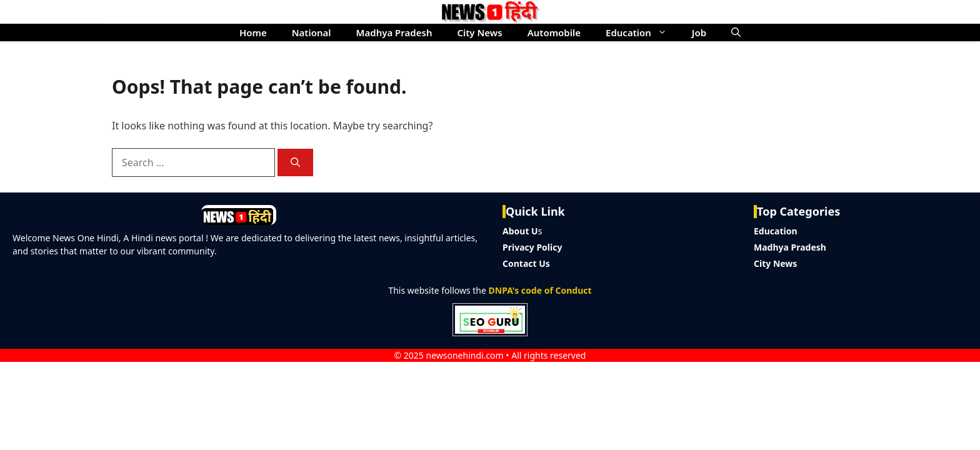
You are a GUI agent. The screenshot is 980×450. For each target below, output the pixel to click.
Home (253, 32)
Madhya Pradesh (394, 32)
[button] (736, 32)
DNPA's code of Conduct (540, 290)
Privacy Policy (532, 247)
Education (642, 32)
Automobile (554, 32)
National (312, 32)
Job (699, 32)
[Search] (295, 163)
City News (479, 32)
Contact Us (526, 263)
